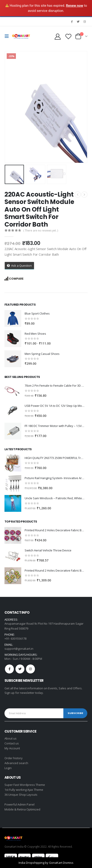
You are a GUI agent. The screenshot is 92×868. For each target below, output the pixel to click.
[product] (13, 318)
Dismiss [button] (68, 863)
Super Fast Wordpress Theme (25, 785)
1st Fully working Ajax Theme (24, 790)
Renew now (75, 6)
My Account (12, 748)
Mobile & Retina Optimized (22, 809)
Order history (14, 758)
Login (8, 768)
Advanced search (16, 763)
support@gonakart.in (19, 649)
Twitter (20, 669)
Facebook (9, 669)
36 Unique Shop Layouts (21, 795)
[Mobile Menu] (8, 36)
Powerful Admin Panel (19, 804)
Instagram (30, 669)
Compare (16, 279)
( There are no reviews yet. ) (41, 230)
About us (11, 738)
